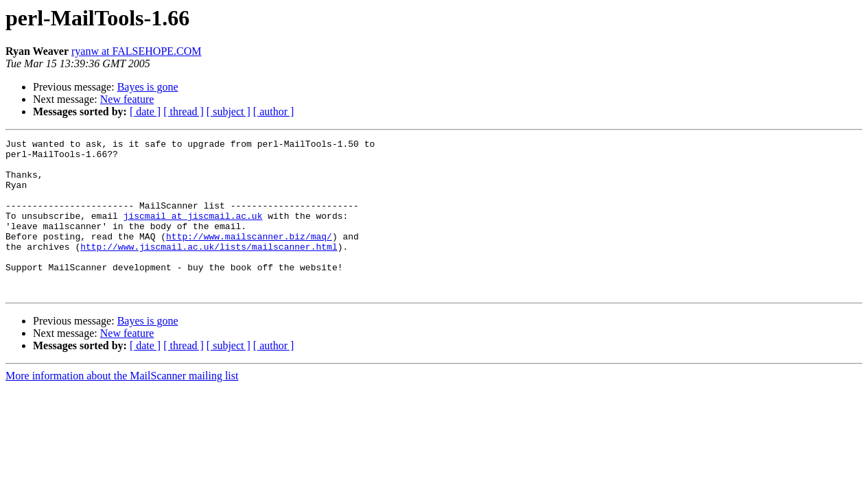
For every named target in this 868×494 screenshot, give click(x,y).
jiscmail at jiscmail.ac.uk (193, 232)
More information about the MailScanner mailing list (122, 407)
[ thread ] (184, 111)
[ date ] (145, 111)
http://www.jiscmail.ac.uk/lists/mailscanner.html (209, 269)
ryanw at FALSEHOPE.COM (136, 51)
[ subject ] (228, 111)
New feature (127, 99)
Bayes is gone (148, 87)
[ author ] (274, 111)
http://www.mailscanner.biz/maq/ (249, 257)
